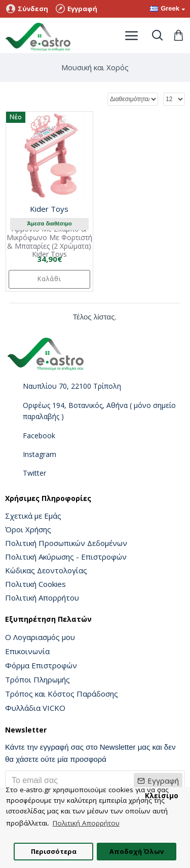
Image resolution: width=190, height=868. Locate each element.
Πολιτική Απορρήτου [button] (86, 823)
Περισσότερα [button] (54, 851)
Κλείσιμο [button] (162, 796)
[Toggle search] (157, 35)
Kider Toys (49, 209)
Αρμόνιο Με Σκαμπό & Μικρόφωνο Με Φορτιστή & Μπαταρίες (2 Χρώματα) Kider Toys (49, 242)
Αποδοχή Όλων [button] (137, 851)
